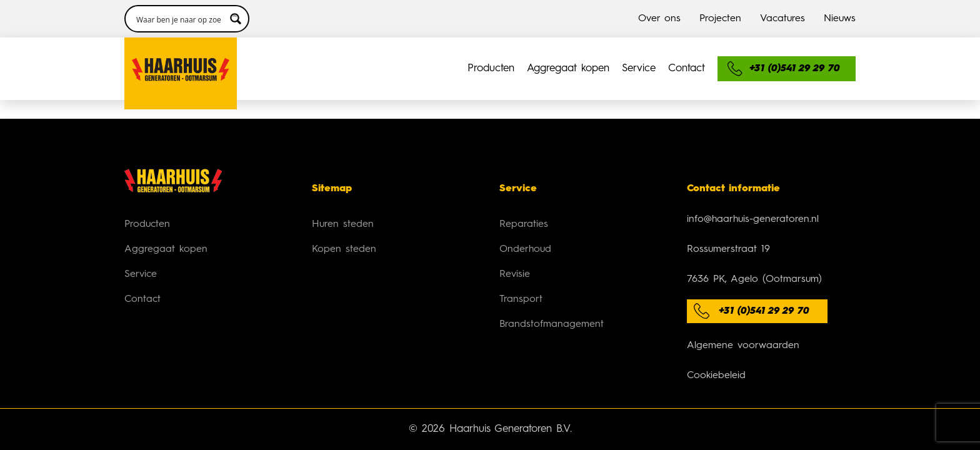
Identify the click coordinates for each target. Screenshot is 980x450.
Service (455, 50)
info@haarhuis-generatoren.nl (753, 201)
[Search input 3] (626, 50)
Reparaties (524, 206)
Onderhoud (525, 231)
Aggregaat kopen (366, 50)
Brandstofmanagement (552, 306)
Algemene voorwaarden (743, 327)
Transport (521, 281)
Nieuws (840, 9)
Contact (522, 50)
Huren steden (343, 206)
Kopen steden (344, 231)
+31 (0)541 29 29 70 (764, 292)
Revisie (515, 256)
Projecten (720, 9)
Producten (270, 50)
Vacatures (782, 9)
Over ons (659, 9)
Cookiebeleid (716, 357)
